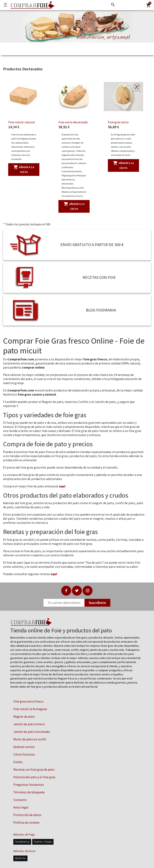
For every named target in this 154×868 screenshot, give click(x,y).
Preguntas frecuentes (29, 785)
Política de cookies (26, 822)
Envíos (18, 762)
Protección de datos (27, 815)
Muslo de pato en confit (30, 739)
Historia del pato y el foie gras (34, 777)
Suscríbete (97, 603)
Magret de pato (24, 716)
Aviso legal (21, 807)
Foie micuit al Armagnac (30, 709)
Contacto (20, 800)
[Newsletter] (64, 603)
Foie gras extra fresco (28, 701)
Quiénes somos (24, 747)
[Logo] (32, 5)
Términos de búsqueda (29, 792)
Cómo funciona (24, 754)
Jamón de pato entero (29, 724)
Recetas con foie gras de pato (34, 769)
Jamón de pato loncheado (32, 732)
